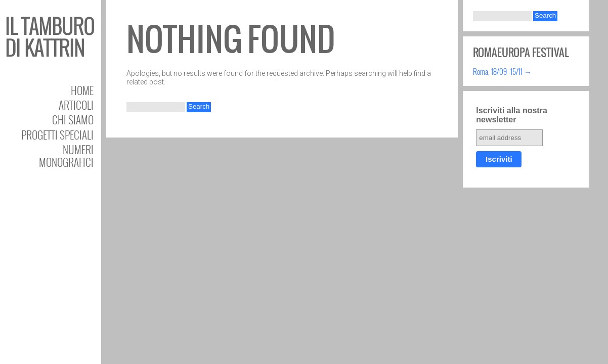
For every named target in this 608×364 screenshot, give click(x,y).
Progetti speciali (57, 135)
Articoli (76, 105)
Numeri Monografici (66, 156)
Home (82, 90)
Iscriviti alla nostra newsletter (512, 115)
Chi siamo (73, 120)
